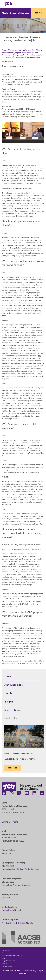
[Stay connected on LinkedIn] (34, 793)
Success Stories (13, 710)
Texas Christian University (26, 971)
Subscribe (13, 768)
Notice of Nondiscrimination (12, 956)
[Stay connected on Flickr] (42, 793)
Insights (9, 701)
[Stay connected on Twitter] (19, 793)
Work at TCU (6, 950)
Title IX (4, 958)
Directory (6, 898)
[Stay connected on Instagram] (12, 793)
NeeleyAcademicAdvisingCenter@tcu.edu (21, 869)
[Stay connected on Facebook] (4, 793)
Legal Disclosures (8, 961)
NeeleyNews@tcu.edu (12, 910)
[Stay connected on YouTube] (27, 793)
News (8, 676)
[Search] (40, 4)
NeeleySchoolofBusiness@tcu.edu (17, 923)
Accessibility (7, 953)
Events (8, 693)
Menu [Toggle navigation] (39, 13)
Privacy (5, 963)
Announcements (14, 685)
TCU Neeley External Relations (22, 753)
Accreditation (7, 966)
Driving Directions (10, 822)
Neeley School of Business (15, 13)
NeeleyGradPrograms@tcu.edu (16, 885)
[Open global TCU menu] (18, 4)
